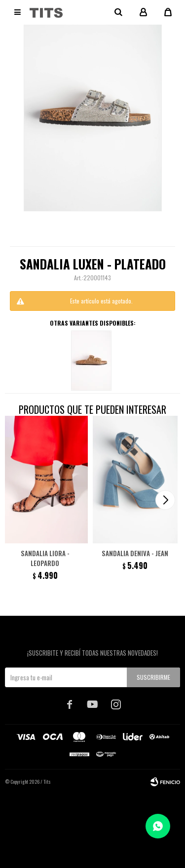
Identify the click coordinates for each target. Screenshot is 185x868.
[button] (165, 500)
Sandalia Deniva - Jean (135, 553)
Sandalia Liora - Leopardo (45, 558)
